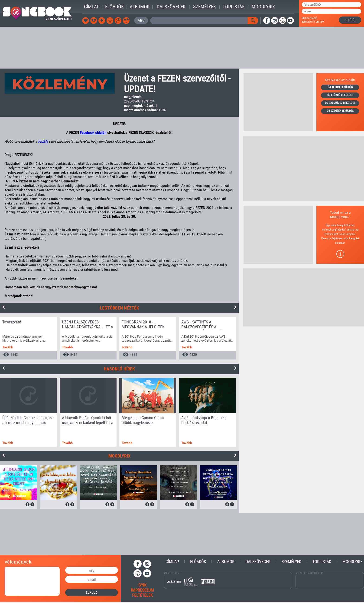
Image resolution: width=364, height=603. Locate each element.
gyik (142, 585)
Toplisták (234, 7)
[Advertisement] (182, 48)
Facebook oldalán (93, 133)
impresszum (142, 590)
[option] (28, 338)
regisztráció (310, 18)
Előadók (114, 7)
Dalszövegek (171, 7)
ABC (141, 20)
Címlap (92, 7)
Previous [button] (3, 307)
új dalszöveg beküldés (340, 103)
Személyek (205, 7)
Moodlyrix (263, 7)
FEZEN (43, 141)
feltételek (142, 595)
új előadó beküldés (340, 95)
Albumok (140, 7)
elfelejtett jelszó (313, 22)
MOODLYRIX (339, 217)
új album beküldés (340, 87)
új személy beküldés (340, 111)
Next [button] (235, 307)
